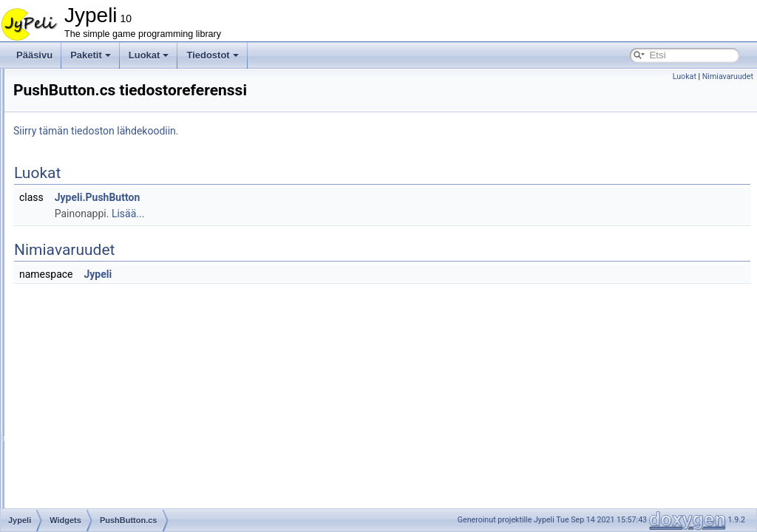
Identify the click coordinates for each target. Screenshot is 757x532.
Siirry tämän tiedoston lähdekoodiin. (281, 131)
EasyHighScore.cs (109, 174)
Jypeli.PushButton (282, 197)
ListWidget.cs (99, 272)
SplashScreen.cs (106, 402)
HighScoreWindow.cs (114, 191)
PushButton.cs (101, 353)
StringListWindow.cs (112, 434)
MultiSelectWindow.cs (115, 321)
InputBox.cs (96, 207)
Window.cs (94, 451)
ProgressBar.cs (102, 337)
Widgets (77, 93)
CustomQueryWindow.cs (121, 158)
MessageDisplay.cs (110, 288)
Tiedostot (212, 55)
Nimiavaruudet (728, 76)
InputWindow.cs (103, 223)
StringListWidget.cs (111, 418)
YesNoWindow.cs (106, 467)
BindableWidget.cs (109, 142)
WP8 (70, 483)
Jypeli (282, 274)
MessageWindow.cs (112, 304)
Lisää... (313, 214)
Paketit (91, 55)
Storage (76, 77)
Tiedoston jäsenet (72, 499)
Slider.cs (89, 386)
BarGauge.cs (98, 126)
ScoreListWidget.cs (111, 369)
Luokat (149, 55)
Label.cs (89, 239)
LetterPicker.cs (102, 256)
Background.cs (102, 109)
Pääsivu (34, 55)
